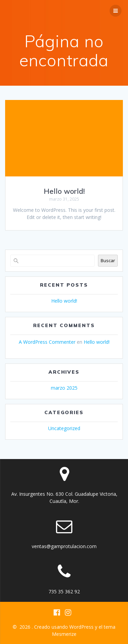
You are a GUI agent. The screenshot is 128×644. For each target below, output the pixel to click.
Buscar (108, 260)
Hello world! (64, 191)
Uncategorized (64, 428)
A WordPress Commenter (47, 342)
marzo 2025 (64, 388)
